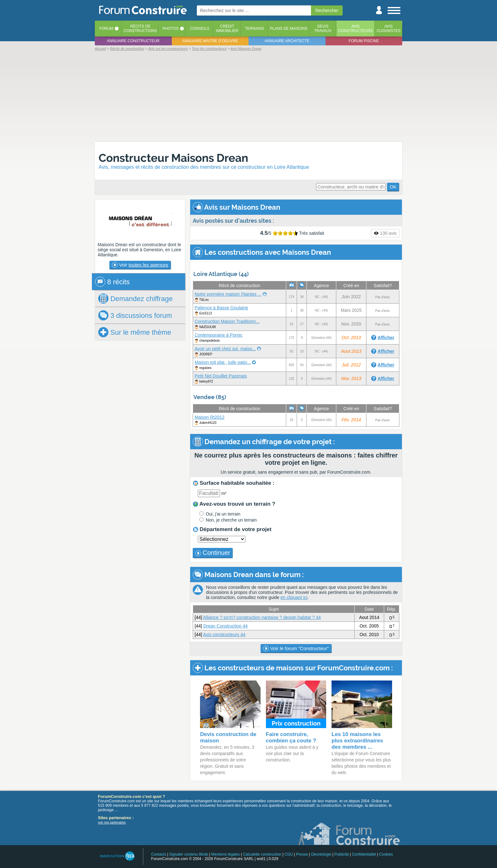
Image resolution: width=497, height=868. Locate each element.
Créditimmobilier (227, 29)
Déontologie (321, 854)
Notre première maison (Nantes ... (228, 294)
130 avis (385, 233)
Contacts (159, 854)
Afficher (386, 338)
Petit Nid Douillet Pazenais (221, 376)
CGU (289, 854)
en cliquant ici (294, 597)
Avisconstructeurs (355, 29)
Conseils (200, 29)
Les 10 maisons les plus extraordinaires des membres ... (357, 741)
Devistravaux (323, 29)
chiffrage (136, 299)
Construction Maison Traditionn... (227, 321)
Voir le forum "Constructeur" (296, 648)
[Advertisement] (248, 96)
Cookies (386, 854)
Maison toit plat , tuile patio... (223, 362)
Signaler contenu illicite (189, 854)
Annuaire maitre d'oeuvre (210, 41)
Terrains (254, 29)
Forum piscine (364, 41)
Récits (140, 29)
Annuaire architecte (287, 41)
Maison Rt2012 (210, 417)
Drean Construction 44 (225, 626)
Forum (106, 29)
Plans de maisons (289, 29)
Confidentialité (364, 854)
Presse (302, 854)
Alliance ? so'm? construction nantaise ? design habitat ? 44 (262, 617)
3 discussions (135, 315)
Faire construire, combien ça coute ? (291, 737)
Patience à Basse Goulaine (221, 308)
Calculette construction (262, 854)
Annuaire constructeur (133, 41)
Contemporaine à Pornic (219, 335)
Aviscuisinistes (388, 29)
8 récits (112, 282)
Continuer (213, 553)
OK (393, 187)
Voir (140, 265)
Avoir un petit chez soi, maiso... (225, 349)
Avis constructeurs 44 (224, 635)
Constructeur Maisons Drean (173, 158)
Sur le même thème (135, 332)
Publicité (342, 854)
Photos (171, 29)
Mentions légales (226, 854)
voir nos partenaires (112, 822)
